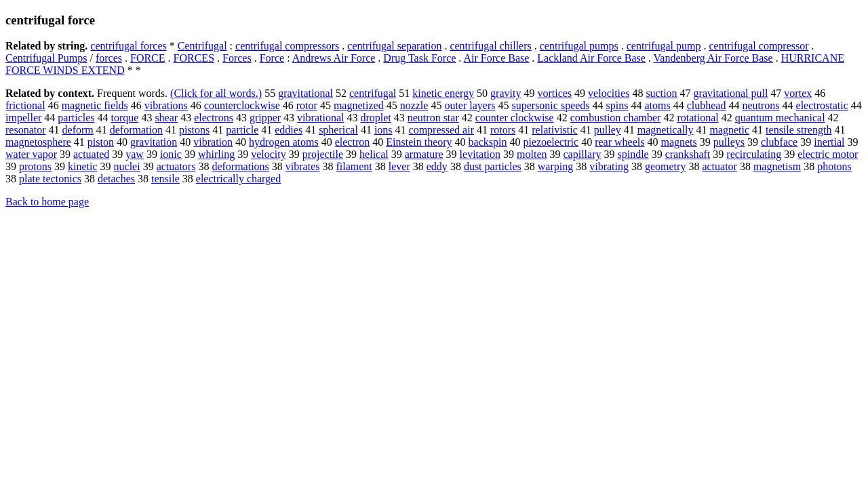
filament (354, 166)
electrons (214, 118)
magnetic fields (95, 105)
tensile (165, 179)
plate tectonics (50, 179)
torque (125, 118)
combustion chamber (616, 118)
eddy (437, 166)
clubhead (707, 105)
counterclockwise (242, 105)
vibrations (166, 105)
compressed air (441, 130)
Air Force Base (496, 58)
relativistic (555, 130)
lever (399, 166)
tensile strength (798, 130)
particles (76, 118)
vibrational (320, 118)
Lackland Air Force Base (591, 58)
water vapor (31, 154)
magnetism (777, 166)
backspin (488, 142)
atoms (657, 105)
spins (617, 105)
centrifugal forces (128, 46)
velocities (609, 93)
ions (383, 130)
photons (834, 166)
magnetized (359, 105)
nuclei (127, 166)
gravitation (154, 142)
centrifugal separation (394, 46)
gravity (506, 93)
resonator (26, 130)
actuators (176, 166)
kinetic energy (443, 93)
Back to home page (47, 202)
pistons (194, 130)
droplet (375, 118)
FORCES (194, 58)
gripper (265, 118)
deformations (240, 166)
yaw (135, 154)
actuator (719, 166)
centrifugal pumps (579, 46)
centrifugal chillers (490, 46)
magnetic (729, 130)
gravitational (305, 93)
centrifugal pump (664, 46)
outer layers (470, 105)
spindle (633, 154)
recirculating (754, 154)
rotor (307, 105)
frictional (25, 105)
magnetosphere (38, 142)
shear (166, 118)
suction (661, 93)
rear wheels (619, 142)
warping (555, 166)
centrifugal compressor (758, 46)
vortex (798, 93)
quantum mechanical (780, 118)
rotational (697, 118)
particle (242, 130)
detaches (116, 179)
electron (353, 142)
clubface (779, 142)
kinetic (83, 166)
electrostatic (822, 105)
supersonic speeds (550, 105)
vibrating (609, 166)
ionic (171, 154)
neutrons (761, 105)
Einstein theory (419, 142)
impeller (23, 118)
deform (78, 130)
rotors (503, 130)
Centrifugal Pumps (46, 58)
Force (272, 58)
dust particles (493, 166)
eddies (289, 130)
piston (101, 142)
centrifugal (373, 93)
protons (35, 166)
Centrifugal (202, 46)
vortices (554, 93)
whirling (216, 154)
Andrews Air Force (334, 58)
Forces (237, 58)
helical (374, 154)
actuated (91, 154)
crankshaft (688, 154)
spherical (338, 130)
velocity (269, 154)
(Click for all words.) (216, 93)
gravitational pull (731, 93)
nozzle (414, 105)
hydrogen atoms (284, 142)
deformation (136, 130)
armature (424, 154)
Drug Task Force (419, 58)
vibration (213, 142)
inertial (829, 142)
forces (109, 58)
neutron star (433, 118)
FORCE (148, 58)
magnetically (666, 130)
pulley (608, 130)
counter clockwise (515, 118)
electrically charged (238, 179)
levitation (480, 154)
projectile (323, 154)
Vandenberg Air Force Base (713, 58)
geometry (665, 166)
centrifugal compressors (287, 46)
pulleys (729, 142)
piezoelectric (551, 142)
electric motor (828, 154)
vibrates (303, 166)
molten (532, 154)
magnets (678, 142)
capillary (582, 154)
